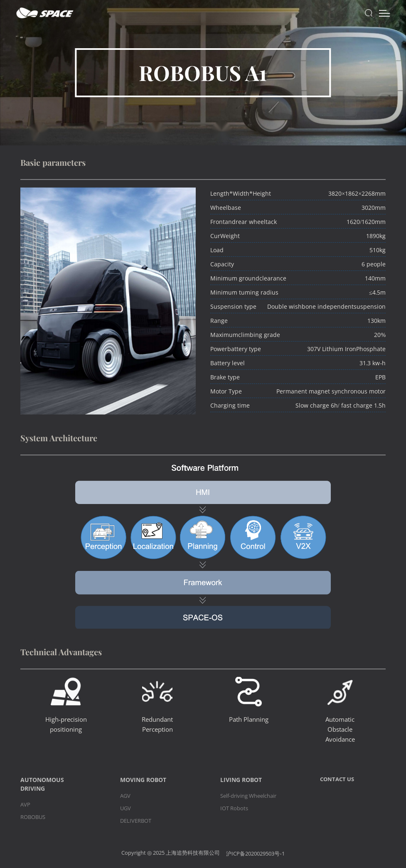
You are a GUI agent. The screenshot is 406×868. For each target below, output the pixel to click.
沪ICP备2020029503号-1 (255, 854)
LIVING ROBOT (241, 780)
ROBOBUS (33, 817)
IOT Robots (234, 808)
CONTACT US (337, 779)
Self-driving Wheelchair (248, 796)
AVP (25, 804)
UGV (125, 808)
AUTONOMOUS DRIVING (42, 784)
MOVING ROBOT (143, 780)
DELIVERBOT (136, 821)
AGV (125, 796)
